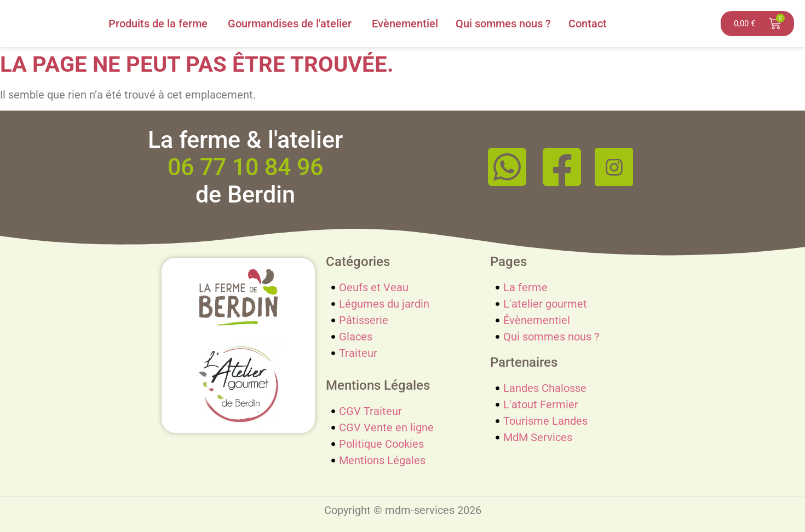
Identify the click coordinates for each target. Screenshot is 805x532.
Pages (508, 262)
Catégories (358, 262)
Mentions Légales (378, 385)
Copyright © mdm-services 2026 (403, 510)
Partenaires (524, 362)
